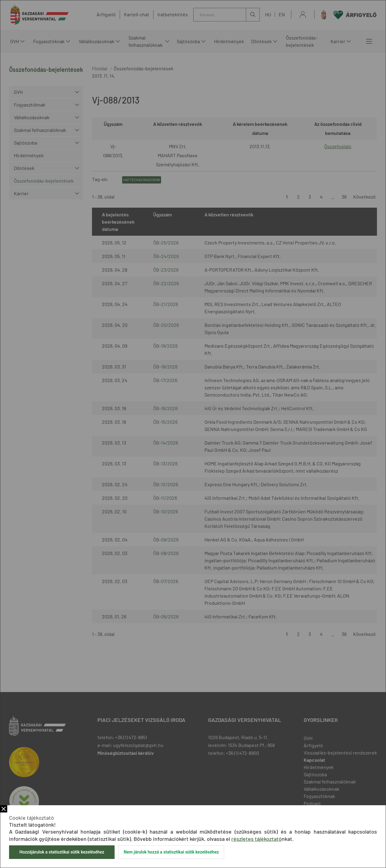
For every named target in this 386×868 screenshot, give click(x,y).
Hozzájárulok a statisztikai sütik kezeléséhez (62, 852)
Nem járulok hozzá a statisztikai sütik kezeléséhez (171, 852)
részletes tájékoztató (256, 839)
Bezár (4, 809)
